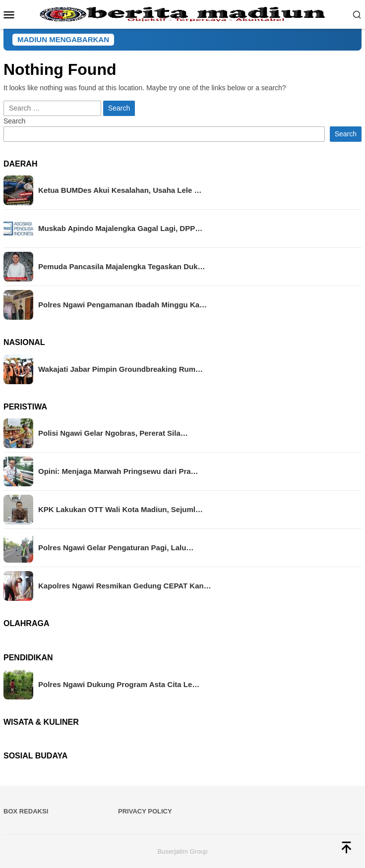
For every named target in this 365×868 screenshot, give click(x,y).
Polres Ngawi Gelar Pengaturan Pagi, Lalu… (116, 548)
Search (14, 121)
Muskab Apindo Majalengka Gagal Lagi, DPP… (120, 228)
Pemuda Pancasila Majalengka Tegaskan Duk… (122, 266)
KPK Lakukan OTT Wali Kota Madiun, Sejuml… (121, 509)
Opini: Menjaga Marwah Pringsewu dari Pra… (118, 471)
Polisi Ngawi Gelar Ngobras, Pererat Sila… (113, 433)
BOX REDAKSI (26, 811)
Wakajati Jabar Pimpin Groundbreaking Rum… (121, 369)
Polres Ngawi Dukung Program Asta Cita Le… (119, 684)
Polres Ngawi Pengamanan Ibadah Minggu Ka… (122, 305)
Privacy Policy (145, 811)
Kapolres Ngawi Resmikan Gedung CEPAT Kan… (125, 586)
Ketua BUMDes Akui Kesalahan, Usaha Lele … (120, 190)
